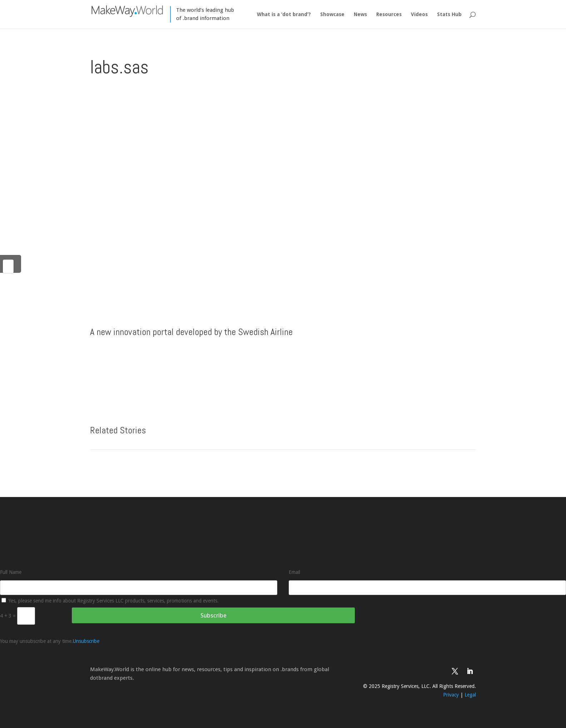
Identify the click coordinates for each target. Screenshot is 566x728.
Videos (419, 14)
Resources (389, 14)
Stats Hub (449, 14)
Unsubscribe (86, 641)
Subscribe (214, 615)
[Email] (427, 588)
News (360, 14)
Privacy (451, 695)
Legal (470, 695)
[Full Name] (139, 588)
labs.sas (119, 67)
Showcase (332, 14)
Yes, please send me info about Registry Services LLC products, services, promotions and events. (110, 601)
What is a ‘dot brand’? (284, 14)
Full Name (11, 572)
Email (294, 572)
